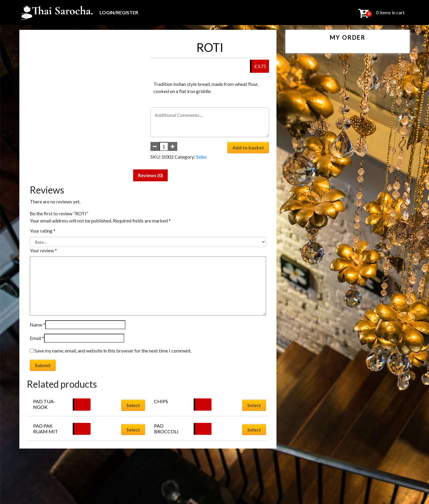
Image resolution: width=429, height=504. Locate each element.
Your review (43, 250)
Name (38, 325)
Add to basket (248, 147)
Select (133, 405)
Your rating (43, 231)
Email (37, 338)
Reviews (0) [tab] (150, 175)
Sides (201, 157)
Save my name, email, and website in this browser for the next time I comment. (113, 351)
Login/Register (119, 12)
